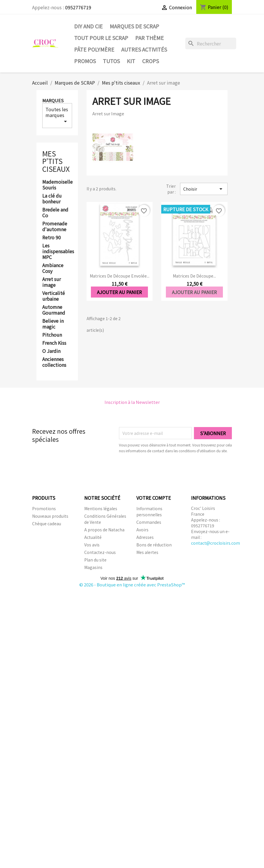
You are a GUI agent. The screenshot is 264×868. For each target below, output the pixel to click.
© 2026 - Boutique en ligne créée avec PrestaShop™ (132, 585)
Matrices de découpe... (194, 276)
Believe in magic (53, 324)
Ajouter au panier (119, 292)
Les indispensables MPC (57, 251)
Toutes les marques (57, 115)
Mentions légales (101, 508)
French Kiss (54, 343)
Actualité (93, 537)
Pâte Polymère (94, 49)
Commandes (149, 522)
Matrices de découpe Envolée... (120, 276)
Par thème (150, 38)
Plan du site (95, 560)
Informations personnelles (149, 511)
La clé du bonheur (52, 199)
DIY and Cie (88, 26)
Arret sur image (52, 282)
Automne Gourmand (54, 310)
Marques (53, 100)
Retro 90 (52, 238)
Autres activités (144, 49)
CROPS (151, 61)
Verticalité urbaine (54, 296)
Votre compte (154, 498)
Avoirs (142, 530)
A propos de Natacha (104, 530)
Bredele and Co (55, 213)
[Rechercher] (211, 43)
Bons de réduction (154, 545)
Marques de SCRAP (134, 26)
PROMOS (85, 61)
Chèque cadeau (47, 524)
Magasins (93, 567)
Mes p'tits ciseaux (56, 161)
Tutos (111, 61)
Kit (131, 61)
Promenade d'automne (55, 227)
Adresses (145, 537)
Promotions (44, 508)
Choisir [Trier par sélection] (204, 189)
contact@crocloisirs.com (216, 543)
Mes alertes (147, 552)
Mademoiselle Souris (57, 185)
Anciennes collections (54, 362)
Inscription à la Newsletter (132, 402)
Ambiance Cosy (53, 268)
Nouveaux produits (50, 516)
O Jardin (51, 351)
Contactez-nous (100, 552)
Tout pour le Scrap (101, 38)
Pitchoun (52, 335)
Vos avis (92, 545)
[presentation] (167, 470)
